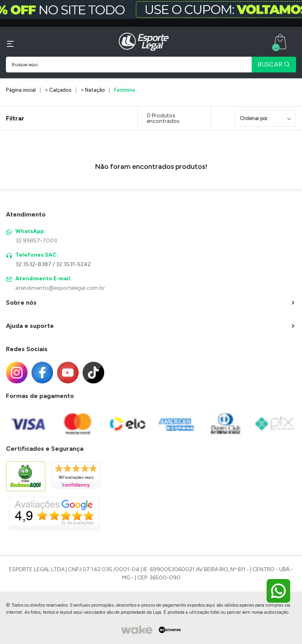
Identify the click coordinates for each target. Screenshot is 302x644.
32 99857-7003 (36, 241)
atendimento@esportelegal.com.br (60, 288)
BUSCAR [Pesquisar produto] (274, 64)
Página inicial (21, 90)
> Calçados (58, 90)
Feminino (125, 90)
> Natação (93, 90)
